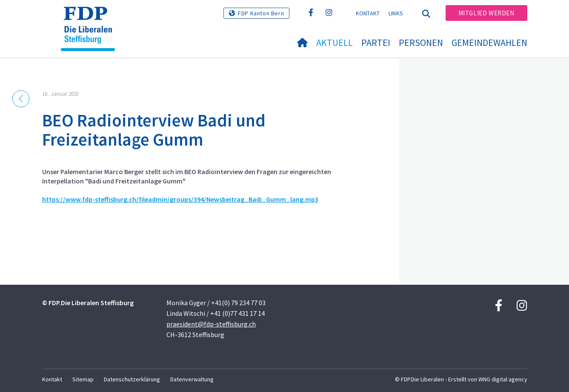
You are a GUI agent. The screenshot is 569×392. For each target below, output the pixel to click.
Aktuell (335, 43)
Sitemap (83, 379)
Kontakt (368, 13)
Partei (376, 43)
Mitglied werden (486, 13)
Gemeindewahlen (489, 43)
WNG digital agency (503, 379)
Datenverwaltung (192, 379)
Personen (421, 43)
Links (396, 13)
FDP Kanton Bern (261, 13)
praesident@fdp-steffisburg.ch (211, 324)
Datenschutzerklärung (132, 379)
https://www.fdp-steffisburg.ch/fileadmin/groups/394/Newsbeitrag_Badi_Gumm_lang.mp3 (180, 199)
